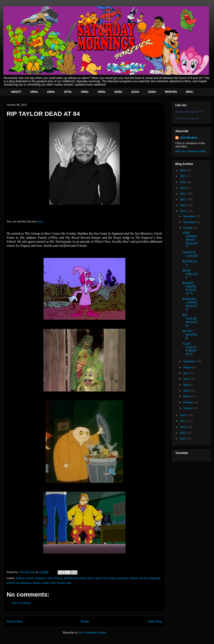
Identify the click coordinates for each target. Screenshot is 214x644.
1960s (51, 92)
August (188, 367)
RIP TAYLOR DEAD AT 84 (190, 320)
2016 (183, 427)
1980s (85, 92)
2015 (183, 433)
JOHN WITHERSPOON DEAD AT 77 (190, 240)
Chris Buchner (188, 138)
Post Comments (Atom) (92, 633)
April (187, 391)
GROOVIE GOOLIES (190, 254)
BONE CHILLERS (190, 274)
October (188, 228)
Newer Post (15, 621)
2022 (183, 194)
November (190, 222)
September (190, 361)
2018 (183, 415)
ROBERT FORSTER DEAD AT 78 (189, 288)
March (187, 396)
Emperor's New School (49, 578)
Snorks (37, 583)
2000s (118, 92)
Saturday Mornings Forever (189, 112)
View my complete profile (190, 151)
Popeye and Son (139, 578)
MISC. (190, 92)
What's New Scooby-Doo (57, 583)
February (189, 402)
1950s (34, 92)
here (40, 222)
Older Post (155, 621)
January (188, 408)
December (189, 216)
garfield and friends (75, 578)
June (186, 379)
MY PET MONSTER (190, 335)
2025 (183, 176)
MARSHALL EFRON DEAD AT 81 (190, 304)
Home (85, 621)
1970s (68, 92)
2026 (183, 170)
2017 (183, 421)
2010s (135, 92)
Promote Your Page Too (187, 118)
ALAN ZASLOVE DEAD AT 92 (190, 349)
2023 (183, 188)
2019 (183, 211)
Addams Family (25, 578)
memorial (123, 578)
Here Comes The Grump (102, 578)
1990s (102, 92)
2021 (183, 199)
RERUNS (171, 92)
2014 (183, 439)
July (186, 373)
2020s (152, 92)
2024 (183, 182)
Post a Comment (21, 603)
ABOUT (16, 92)
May (186, 385)
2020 (183, 205)
